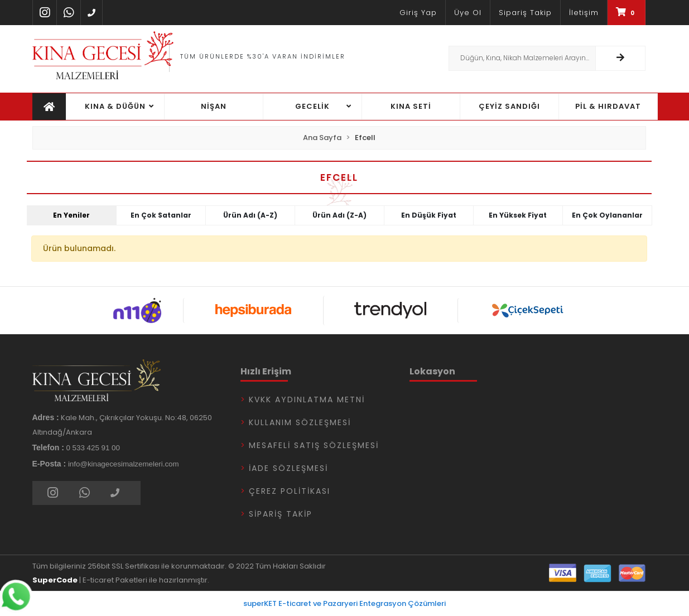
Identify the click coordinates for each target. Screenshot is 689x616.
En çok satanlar (161, 215)
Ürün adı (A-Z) (250, 215)
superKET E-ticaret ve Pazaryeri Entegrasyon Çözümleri (344, 603)
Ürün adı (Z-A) (339, 215)
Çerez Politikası (290, 491)
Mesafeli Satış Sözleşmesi (314, 445)
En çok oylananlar (607, 215)
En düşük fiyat (429, 215)
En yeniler (71, 215)
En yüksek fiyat (518, 215)
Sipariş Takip (281, 514)
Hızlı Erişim (266, 371)
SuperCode (55, 580)
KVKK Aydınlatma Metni (307, 400)
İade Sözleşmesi (288, 468)
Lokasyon (432, 371)
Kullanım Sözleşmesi (300, 422)
